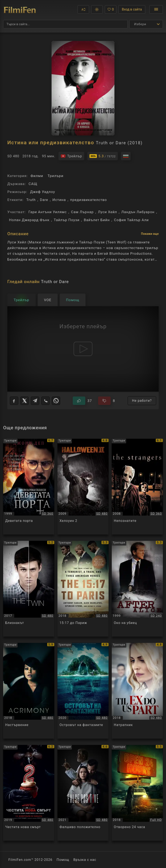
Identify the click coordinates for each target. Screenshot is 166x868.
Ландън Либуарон (138, 212)
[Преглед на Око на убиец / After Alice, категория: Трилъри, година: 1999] (137, 589)
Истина (59, 200)
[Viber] (45, 401)
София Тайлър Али (131, 220)
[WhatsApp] (56, 401)
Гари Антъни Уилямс (48, 212)
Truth (31, 200)
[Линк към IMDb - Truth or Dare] (103, 156)
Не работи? (142, 401)
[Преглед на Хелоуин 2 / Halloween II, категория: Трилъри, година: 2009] (83, 487)
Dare (44, 200)
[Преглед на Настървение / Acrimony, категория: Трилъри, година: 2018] (29, 691)
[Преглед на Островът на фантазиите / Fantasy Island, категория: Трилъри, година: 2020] (83, 691)
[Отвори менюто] (156, 9)
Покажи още (150, 234)
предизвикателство (89, 200)
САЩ (33, 184)
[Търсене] (65, 24)
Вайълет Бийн (97, 220)
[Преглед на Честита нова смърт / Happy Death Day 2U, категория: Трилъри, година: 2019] (29, 793)
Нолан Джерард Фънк (29, 220)
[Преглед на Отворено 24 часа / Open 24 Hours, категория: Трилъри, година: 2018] (137, 793)
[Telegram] (35, 401)
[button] (83, 9)
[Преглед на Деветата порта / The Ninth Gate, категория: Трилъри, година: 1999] (29, 487)
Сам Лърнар (82, 212)
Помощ (63, 860)
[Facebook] (14, 401)
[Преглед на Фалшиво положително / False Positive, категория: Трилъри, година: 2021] (83, 793)
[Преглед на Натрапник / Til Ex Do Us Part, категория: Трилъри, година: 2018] (137, 691)
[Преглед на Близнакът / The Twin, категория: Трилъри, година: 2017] (29, 589)
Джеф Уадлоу (42, 192)
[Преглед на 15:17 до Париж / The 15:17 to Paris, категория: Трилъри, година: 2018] (83, 589)
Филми (37, 176)
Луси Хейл (107, 212)
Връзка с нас (85, 860)
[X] (25, 401)
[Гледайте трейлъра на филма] (71, 156)
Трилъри (55, 176)
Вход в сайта (132, 9)
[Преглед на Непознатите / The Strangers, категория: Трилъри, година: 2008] (137, 487)
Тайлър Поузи (67, 220)
